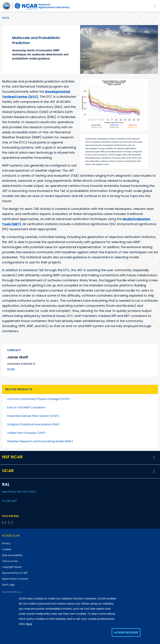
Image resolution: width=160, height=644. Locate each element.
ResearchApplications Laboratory (54, 6)
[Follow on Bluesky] (3, 522)
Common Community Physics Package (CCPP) (38, 399)
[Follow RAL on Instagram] (12, 522)
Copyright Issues (12, 567)
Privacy (6, 543)
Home (6, 17)
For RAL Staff (9, 501)
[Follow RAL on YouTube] (9, 522)
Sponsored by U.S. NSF (15, 573)
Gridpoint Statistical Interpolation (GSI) (33, 424)
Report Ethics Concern (15, 579)
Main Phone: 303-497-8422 (19, 492)
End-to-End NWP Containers (26, 407)
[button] (154, 458)
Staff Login (8, 585)
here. (29, 624)
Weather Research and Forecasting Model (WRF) (40, 441)
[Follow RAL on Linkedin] (6, 522)
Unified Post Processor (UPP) (26, 433)
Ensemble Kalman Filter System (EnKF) (33, 416)
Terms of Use (10, 561)
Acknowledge (126, 632)
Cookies (7, 549)
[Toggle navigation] (155, 6)
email (11, 369)
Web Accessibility (12, 555)
